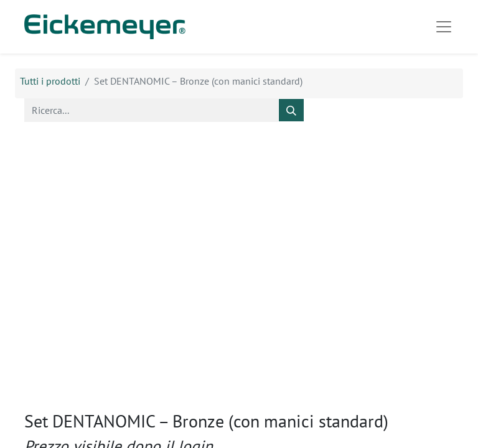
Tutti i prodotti (50, 81)
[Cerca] (291, 110)
